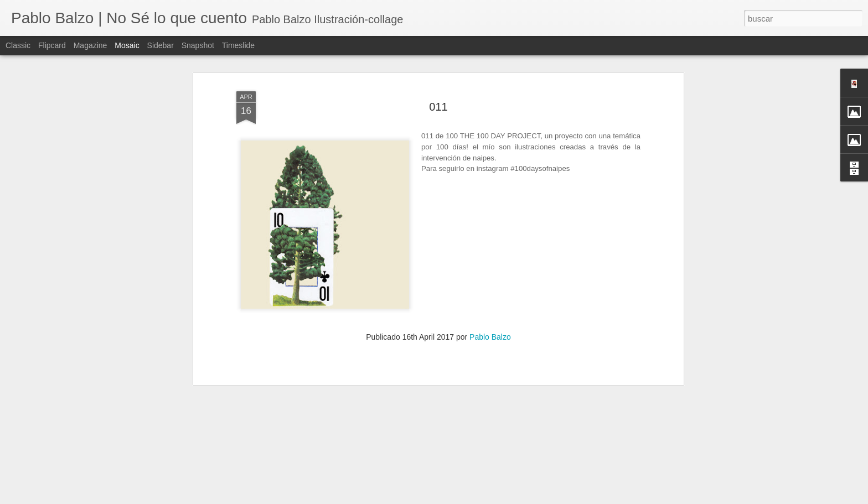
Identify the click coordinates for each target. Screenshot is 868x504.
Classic (18, 45)
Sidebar (161, 45)
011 (438, 68)
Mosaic (127, 45)
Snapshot (198, 45)
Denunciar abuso (592, 498)
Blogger (556, 498)
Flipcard (52, 45)
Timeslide (238, 45)
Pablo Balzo (490, 298)
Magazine (91, 45)
